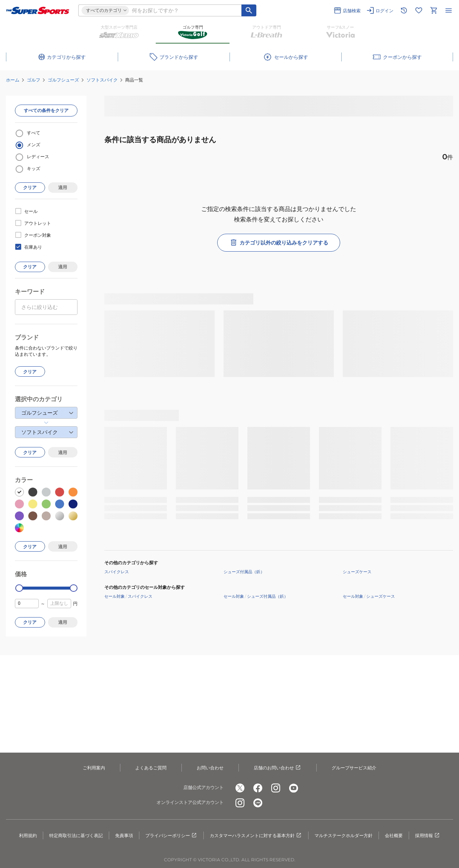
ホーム (13, 80)
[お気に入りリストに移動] (419, 10)
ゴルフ (34, 80)
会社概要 (394, 835)
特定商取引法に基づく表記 (76, 835)
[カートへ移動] (434, 10)
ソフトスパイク (102, 80)
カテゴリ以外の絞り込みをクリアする (279, 243)
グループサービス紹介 (354, 768)
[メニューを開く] (449, 10)
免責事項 (124, 835)
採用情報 (428, 836)
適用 (63, 187)
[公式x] (240, 788)
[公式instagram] (276, 788)
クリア (30, 187)
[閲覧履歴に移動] (404, 10)
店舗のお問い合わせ (278, 768)
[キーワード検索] (249, 10)
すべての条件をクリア (46, 110)
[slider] (19, 588)
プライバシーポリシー (171, 836)
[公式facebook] (258, 788)
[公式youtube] (294, 788)
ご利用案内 (94, 768)
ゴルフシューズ (63, 80)
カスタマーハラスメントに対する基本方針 (256, 836)
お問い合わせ (210, 768)
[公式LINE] (258, 803)
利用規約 (28, 835)
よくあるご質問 (151, 768)
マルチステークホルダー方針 (344, 835)
